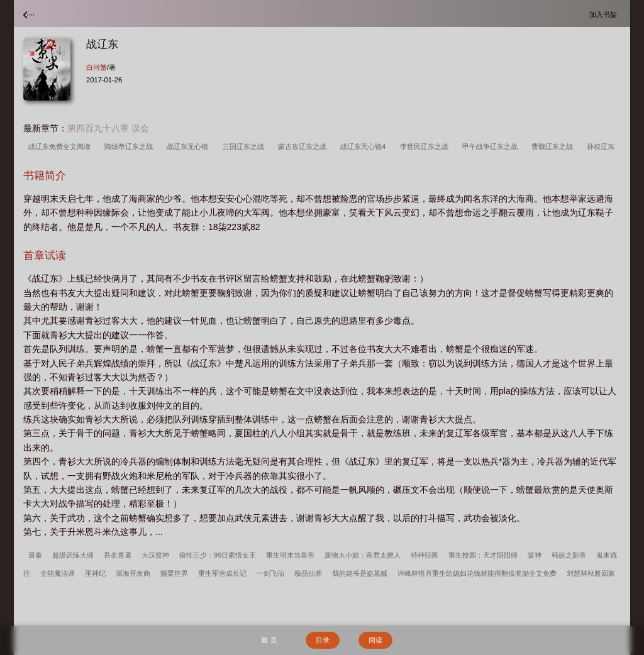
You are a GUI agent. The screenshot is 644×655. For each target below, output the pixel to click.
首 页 (269, 640)
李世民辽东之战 (426, 146)
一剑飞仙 (270, 573)
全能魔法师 (58, 573)
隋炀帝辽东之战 (130, 146)
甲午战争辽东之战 (492, 146)
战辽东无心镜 (189, 146)
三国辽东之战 (245, 146)
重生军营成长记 (222, 573)
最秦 (35, 555)
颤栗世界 (174, 573)
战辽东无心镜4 (365, 146)
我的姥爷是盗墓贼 (360, 573)
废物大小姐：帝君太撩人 (363, 555)
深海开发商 (133, 573)
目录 (323, 640)
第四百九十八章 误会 (108, 128)
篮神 (535, 555)
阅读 (375, 640)
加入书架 (605, 14)
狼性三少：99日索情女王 (218, 555)
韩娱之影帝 (569, 555)
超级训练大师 (73, 555)
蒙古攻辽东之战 (304, 146)
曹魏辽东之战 (554, 146)
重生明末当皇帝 (290, 555)
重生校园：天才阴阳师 (483, 555)
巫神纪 (95, 573)
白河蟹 (97, 67)
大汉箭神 (155, 555)
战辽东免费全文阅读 (61, 146)
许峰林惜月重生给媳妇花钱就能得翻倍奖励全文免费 (477, 573)
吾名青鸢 (118, 555)
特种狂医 (425, 555)
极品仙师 (308, 573)
